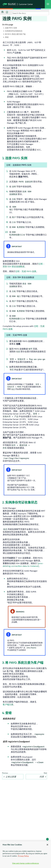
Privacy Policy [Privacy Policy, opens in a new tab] (23, 856)
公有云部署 (11, 777)
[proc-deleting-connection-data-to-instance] (23, 565)
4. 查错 (6, 37)
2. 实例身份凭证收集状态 (13, 31)
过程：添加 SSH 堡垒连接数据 (24, 265)
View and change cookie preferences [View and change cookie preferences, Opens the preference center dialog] (25, 863)
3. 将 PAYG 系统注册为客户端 (14, 34)
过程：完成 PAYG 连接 (26, 271)
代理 (42, 777)
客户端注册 (8, 705)
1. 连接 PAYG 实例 (10, 28)
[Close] (47, 845)
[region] (25, 855)
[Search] (30, 13)
